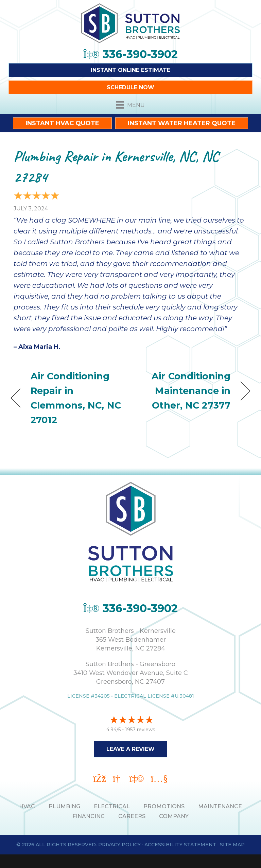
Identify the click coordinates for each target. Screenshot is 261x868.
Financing (89, 816)
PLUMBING (64, 806)
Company (174, 816)
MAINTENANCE (220, 806)
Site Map (232, 845)
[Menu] (130, 105)
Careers (132, 816)
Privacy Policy (119, 845)
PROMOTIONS (164, 806)
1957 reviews (140, 730)
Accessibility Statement (180, 845)
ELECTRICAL (112, 806)
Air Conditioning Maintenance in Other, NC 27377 (184, 391)
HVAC (27, 806)
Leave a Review (130, 749)
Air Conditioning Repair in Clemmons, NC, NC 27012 (76, 398)
